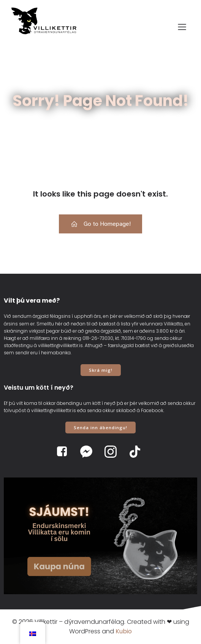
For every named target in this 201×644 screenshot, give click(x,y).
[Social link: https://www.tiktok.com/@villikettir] (137, 452)
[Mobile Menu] (182, 27)
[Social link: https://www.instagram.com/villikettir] (113, 452)
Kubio (124, 631)
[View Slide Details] (100, 536)
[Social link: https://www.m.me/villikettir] (89, 452)
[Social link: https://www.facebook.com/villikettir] (64, 452)
